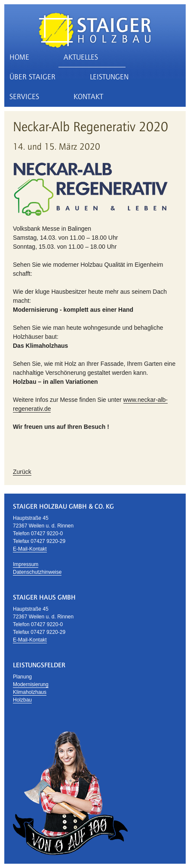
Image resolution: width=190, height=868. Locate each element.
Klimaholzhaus (30, 692)
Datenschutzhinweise (37, 572)
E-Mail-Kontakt (30, 549)
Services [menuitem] (24, 97)
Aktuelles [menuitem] (81, 57)
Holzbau (22, 700)
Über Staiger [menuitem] (32, 77)
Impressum (26, 564)
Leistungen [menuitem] (109, 77)
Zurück (22, 472)
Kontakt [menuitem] (88, 97)
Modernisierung (31, 684)
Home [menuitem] (19, 57)
